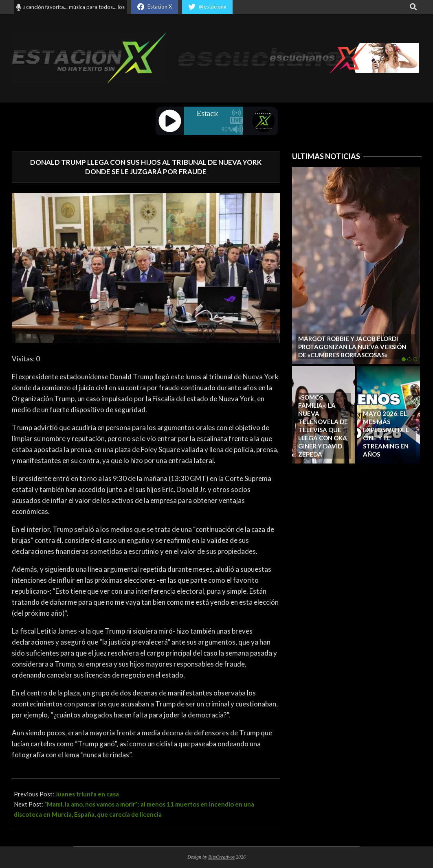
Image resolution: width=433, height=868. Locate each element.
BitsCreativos (221, 857)
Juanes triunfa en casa (87, 794)
